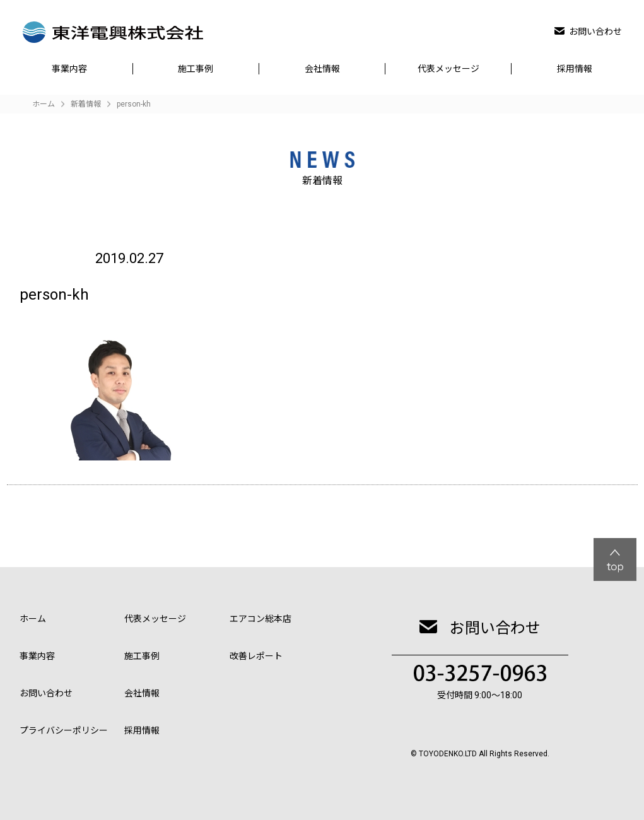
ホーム (33, 619)
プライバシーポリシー (64, 730)
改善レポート (256, 656)
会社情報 (322, 69)
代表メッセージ (448, 69)
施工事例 (196, 69)
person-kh (134, 104)
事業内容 (69, 69)
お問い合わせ (588, 32)
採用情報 (575, 69)
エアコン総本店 (261, 619)
